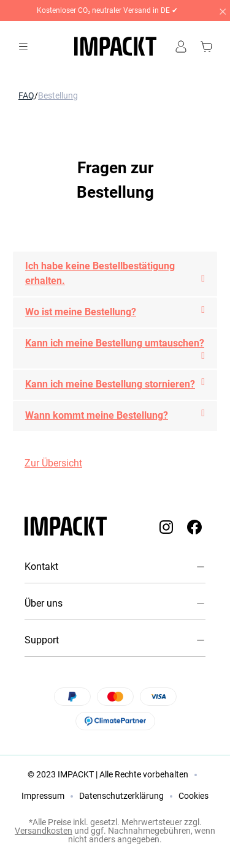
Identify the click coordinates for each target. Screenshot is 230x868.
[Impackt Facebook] (194, 527)
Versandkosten (44, 831)
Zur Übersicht (53, 463)
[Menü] (23, 47)
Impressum (43, 796)
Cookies (194, 796)
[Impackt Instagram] (166, 527)
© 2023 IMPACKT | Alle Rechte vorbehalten (108, 774)
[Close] (222, 10)
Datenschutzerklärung (121, 796)
